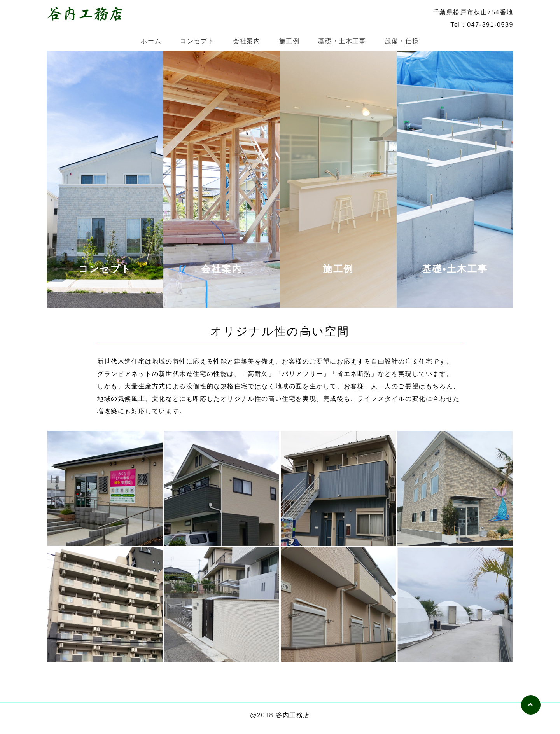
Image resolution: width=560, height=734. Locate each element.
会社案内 (247, 41)
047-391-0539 (490, 25)
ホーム (151, 41)
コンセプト (197, 41)
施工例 (290, 41)
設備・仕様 (402, 41)
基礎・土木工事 (342, 41)
